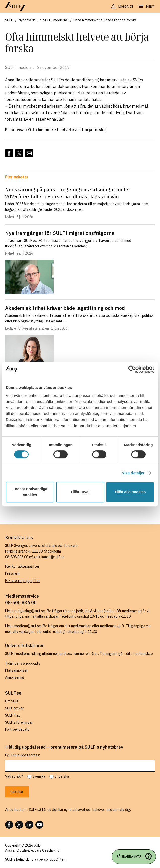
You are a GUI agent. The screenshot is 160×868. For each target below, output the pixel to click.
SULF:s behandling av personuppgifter (35, 859)
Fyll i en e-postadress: (22, 755)
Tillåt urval (80, 492)
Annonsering (15, 677)
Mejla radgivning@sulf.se (25, 611)
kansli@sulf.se (53, 557)
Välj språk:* (14, 776)
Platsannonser (16, 670)
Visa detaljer (133, 473)
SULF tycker (14, 708)
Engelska (62, 776)
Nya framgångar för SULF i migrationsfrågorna (60, 233)
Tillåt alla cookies (130, 492)
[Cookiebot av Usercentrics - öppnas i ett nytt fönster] (132, 369)
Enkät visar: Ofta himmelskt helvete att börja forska (55, 130)
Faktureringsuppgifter (22, 581)
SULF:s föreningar (19, 722)
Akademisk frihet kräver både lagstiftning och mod (65, 308)
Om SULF (12, 701)
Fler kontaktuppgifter (22, 566)
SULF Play (13, 715)
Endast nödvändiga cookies (30, 492)
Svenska (39, 776)
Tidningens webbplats (23, 663)
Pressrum (12, 573)
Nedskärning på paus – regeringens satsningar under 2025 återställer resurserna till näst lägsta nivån (68, 193)
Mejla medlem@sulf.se (23, 626)
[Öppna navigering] (146, 7)
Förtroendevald (17, 729)
